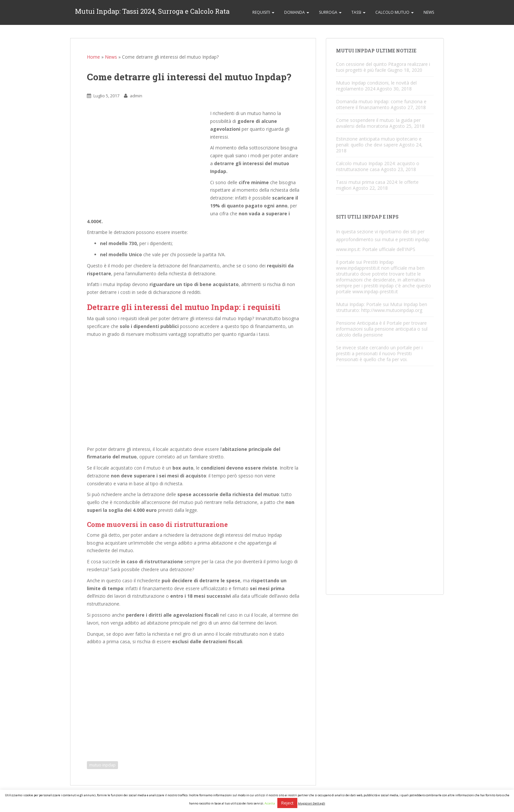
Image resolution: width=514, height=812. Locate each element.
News (429, 12)
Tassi (358, 12)
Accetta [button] (270, 803)
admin (136, 96)
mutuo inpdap (102, 765)
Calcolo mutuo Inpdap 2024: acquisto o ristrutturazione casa (378, 166)
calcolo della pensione (359, 335)
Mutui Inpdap (350, 304)
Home (93, 57)
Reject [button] (287, 803)
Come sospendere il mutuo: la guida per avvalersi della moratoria (378, 123)
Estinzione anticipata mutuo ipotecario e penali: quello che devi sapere (379, 142)
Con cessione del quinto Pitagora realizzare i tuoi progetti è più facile (383, 67)
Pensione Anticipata (357, 323)
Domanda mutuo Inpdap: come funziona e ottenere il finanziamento (381, 104)
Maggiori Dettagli (312, 803)
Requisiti (263, 12)
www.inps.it (348, 249)
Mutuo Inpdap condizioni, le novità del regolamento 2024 (376, 86)
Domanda (297, 12)
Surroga (330, 12)
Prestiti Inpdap (378, 262)
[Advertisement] (148, 162)
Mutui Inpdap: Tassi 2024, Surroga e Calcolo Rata (152, 12)
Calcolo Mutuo (395, 12)
